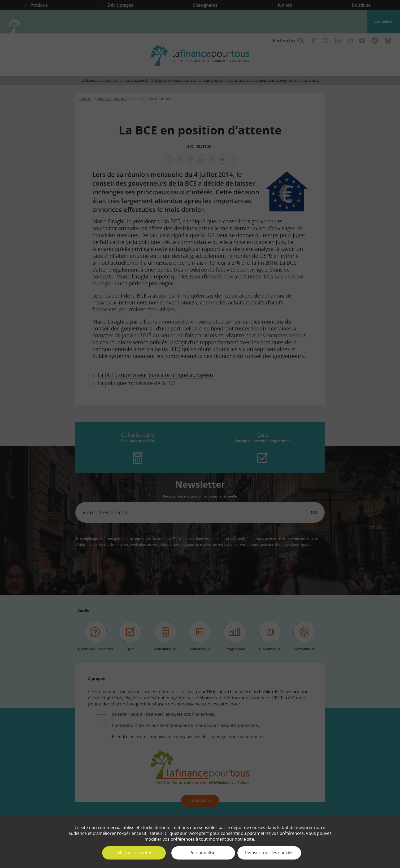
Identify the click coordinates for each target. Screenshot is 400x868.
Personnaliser (203, 853)
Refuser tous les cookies (269, 853)
